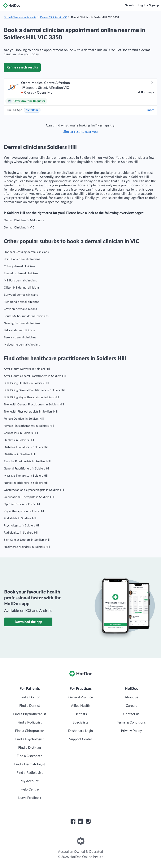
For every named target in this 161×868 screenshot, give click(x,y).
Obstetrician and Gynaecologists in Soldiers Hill (34, 490)
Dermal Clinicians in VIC (54, 17)
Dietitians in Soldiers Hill (20, 454)
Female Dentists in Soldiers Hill (24, 419)
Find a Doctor (30, 697)
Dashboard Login (80, 731)
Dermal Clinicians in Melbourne (24, 221)
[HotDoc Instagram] (88, 821)
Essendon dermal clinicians (21, 273)
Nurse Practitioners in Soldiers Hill (26, 483)
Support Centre (81, 739)
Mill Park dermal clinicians (20, 281)
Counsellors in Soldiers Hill (21, 433)
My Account (30, 781)
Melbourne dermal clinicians (22, 345)
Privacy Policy (131, 731)
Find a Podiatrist (30, 722)
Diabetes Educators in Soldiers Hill (26, 447)
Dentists (81, 714)
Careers (131, 706)
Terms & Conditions (131, 722)
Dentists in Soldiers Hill (19, 440)
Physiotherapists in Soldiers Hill (24, 511)
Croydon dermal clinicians (20, 309)
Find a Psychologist (30, 739)
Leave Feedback (30, 798)
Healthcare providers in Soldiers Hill (27, 547)
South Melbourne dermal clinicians (26, 316)
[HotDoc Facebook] (73, 821)
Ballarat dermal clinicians (20, 330)
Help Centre (30, 789)
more (150, 110)
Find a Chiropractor (30, 731)
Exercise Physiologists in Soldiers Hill (27, 462)
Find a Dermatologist (30, 764)
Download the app (28, 622)
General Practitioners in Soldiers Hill (27, 469)
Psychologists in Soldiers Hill (22, 526)
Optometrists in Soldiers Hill (22, 504)
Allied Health (81, 706)
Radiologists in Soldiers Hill (21, 533)
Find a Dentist (30, 706)
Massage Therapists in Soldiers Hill (26, 476)
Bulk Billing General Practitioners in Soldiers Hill (34, 390)
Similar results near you (80, 132)
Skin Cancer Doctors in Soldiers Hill (27, 540)
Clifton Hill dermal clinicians (22, 288)
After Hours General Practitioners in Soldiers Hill (35, 376)
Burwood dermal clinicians (21, 295)
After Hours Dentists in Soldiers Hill (27, 369)
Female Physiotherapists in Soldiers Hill (29, 426)
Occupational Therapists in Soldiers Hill (29, 497)
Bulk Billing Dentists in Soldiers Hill (26, 383)
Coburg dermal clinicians (19, 266)
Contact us (131, 714)
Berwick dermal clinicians (20, 338)
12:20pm (32, 110)
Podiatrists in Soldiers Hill (20, 518)
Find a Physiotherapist (30, 714)
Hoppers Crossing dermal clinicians (26, 252)
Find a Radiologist (30, 773)
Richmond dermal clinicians (21, 302)
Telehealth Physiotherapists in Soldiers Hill (31, 412)
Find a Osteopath (30, 756)
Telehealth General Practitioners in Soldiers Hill (34, 405)
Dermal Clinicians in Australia (20, 17)
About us (131, 697)
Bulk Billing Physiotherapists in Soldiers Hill (31, 397)
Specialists (80, 722)
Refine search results (22, 67)
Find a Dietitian (30, 748)
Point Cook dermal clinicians (22, 259)
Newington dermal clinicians (22, 323)
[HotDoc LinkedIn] (80, 821)
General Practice (81, 697)
